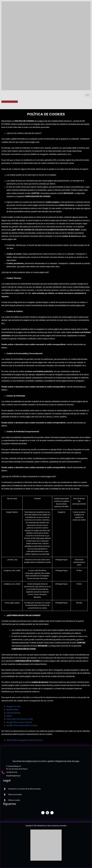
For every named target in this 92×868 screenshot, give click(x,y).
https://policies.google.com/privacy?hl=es (25, 740)
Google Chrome (13, 706)
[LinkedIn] (52, 813)
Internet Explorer (13, 713)
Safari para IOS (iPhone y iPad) (20, 719)
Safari (9, 716)
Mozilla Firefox (12, 710)
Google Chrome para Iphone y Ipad (22, 725)
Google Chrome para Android (19, 722)
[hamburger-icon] (87, 95)
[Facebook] (43, 813)
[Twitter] (47, 813)
